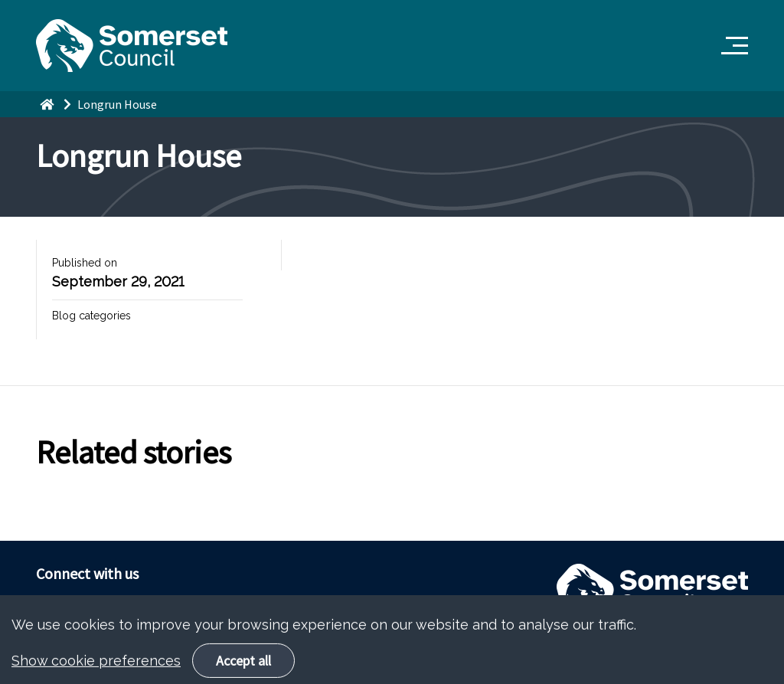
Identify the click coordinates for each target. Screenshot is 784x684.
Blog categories (91, 316)
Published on (85, 263)
